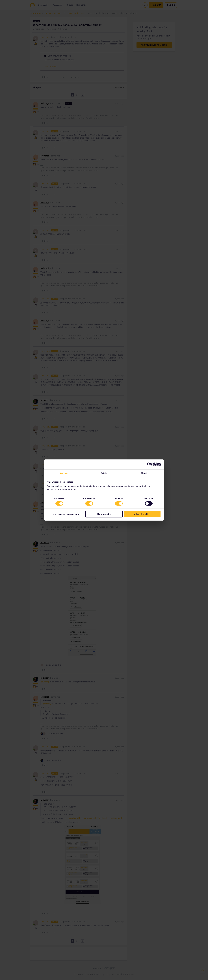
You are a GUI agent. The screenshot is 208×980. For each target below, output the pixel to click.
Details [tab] (104, 473)
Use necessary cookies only (66, 514)
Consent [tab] (64, 473)
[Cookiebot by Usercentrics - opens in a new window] (149, 464)
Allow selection (104, 514)
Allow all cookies (142, 514)
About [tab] (144, 473)
